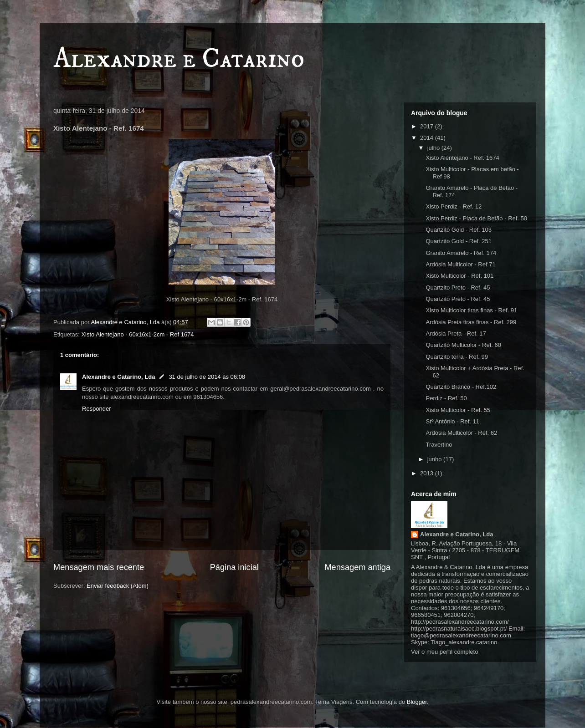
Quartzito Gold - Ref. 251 (459, 241)
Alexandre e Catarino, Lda (118, 377)
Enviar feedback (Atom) (118, 586)
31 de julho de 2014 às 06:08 (207, 377)
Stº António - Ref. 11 (452, 421)
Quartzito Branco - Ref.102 (461, 387)
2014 (428, 138)
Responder (97, 409)
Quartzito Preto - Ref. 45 (458, 288)
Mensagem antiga (357, 567)
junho (435, 459)
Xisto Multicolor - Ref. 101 (459, 276)
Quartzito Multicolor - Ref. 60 (463, 345)
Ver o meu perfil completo (444, 652)
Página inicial (234, 567)
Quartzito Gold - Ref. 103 (459, 230)
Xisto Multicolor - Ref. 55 (458, 410)
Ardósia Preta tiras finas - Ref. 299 (471, 322)
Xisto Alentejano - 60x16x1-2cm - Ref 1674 (137, 334)
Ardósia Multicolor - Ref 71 (460, 264)
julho (434, 148)
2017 (428, 126)
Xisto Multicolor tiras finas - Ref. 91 (471, 310)
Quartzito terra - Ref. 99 (457, 357)
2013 (428, 473)
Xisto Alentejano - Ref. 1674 (462, 158)
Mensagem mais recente (99, 567)
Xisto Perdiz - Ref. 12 (454, 206)
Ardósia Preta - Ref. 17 (456, 333)
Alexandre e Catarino (179, 59)
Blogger (417, 702)
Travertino (439, 445)
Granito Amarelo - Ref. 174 (461, 253)
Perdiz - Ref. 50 (446, 398)
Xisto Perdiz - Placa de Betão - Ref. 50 (476, 218)
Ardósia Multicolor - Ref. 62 (461, 433)
